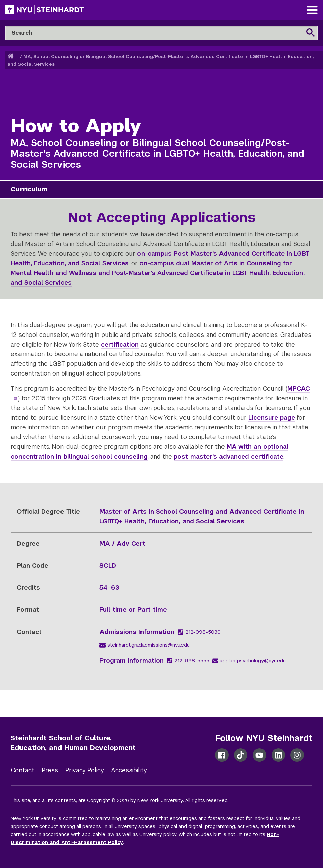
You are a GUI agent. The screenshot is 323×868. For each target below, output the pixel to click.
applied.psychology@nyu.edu (249, 660)
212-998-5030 (199, 632)
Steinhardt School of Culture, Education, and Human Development (73, 743)
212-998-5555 (188, 660)
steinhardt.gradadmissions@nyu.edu (145, 645)
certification (120, 344)
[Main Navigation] (312, 11)
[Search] (161, 33)
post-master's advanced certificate (229, 456)
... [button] (17, 57)
